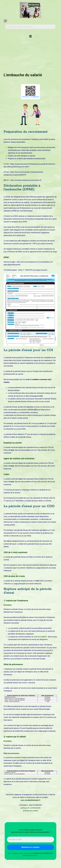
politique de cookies (30, 811)
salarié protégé (39, 637)
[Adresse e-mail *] (30, 840)
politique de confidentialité (30, 808)
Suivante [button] (38, 10)
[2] (34, 156)
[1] (29, 147)
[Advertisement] (30, 55)
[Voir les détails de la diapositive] (30, 10)
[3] (44, 159)
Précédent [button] (23, 10)
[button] (30, 36)
